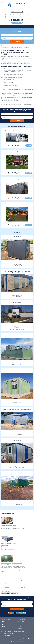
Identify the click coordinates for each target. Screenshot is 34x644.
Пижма (23, 583)
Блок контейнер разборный (8, 543)
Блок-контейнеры (6, 620)
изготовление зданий (18, 62)
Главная (3, 46)
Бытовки (4, 621)
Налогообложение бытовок (8, 525)
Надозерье (7, 581)
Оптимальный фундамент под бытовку (12, 563)
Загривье (23, 581)
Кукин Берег (7, 583)
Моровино (7, 587)
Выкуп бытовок (21, 621)
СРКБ (3, 625)
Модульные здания (6, 623)
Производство (21, 625)
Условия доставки (10, 46)
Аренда (4, 627)
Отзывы (19, 627)
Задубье (23, 585)
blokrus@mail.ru (7, 636)
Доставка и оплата (22, 620)
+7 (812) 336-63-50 (18, 20)
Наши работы (21, 623)
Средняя (23, 587)
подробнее (29, 145)
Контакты (20, 628)
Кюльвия (7, 585)
